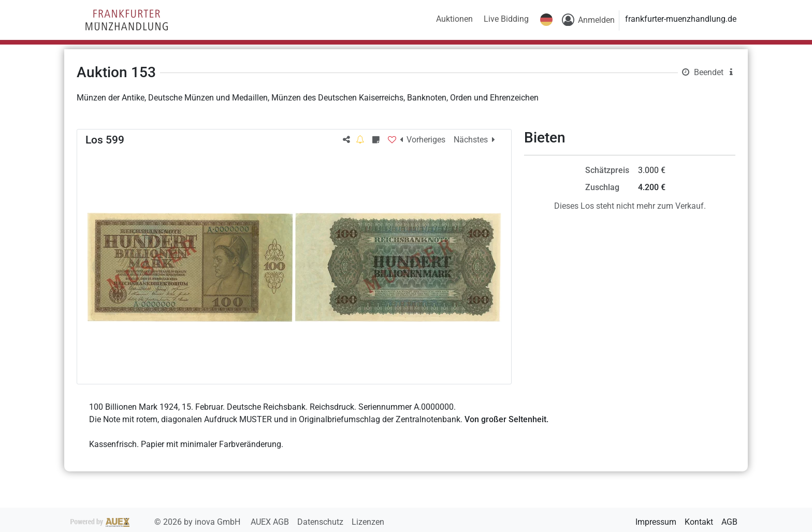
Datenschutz (321, 522)
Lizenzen (368, 522)
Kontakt (699, 522)
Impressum (656, 522)
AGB (729, 522)
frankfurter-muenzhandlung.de (681, 19)
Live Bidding (506, 19)
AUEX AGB (271, 522)
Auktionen (454, 19)
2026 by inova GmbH (156, 522)
